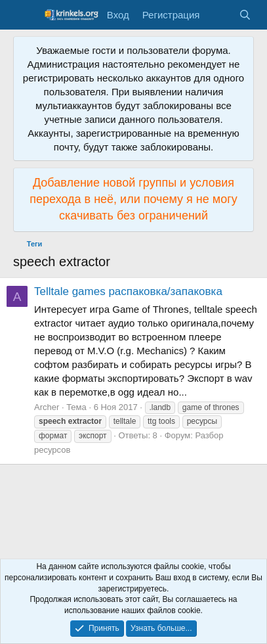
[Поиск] (245, 15)
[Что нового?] (219, 15)
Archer (47, 407)
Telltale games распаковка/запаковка (128, 291)
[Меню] (25, 15)
